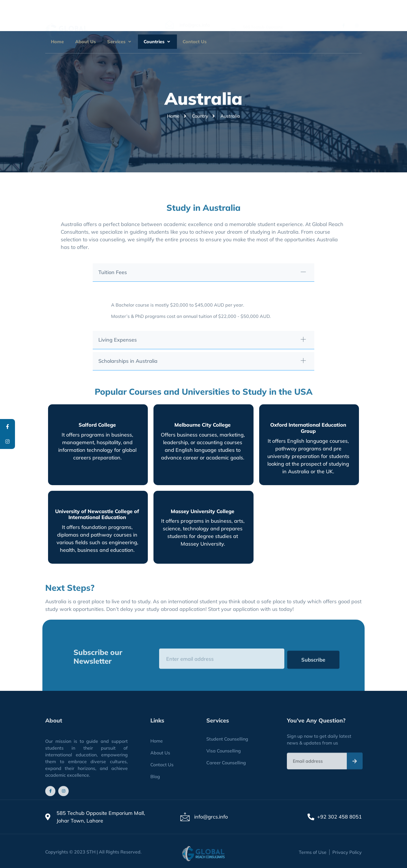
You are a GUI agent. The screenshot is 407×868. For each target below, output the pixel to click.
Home (57, 42)
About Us (85, 42)
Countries (157, 42)
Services (120, 42)
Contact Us (195, 42)
